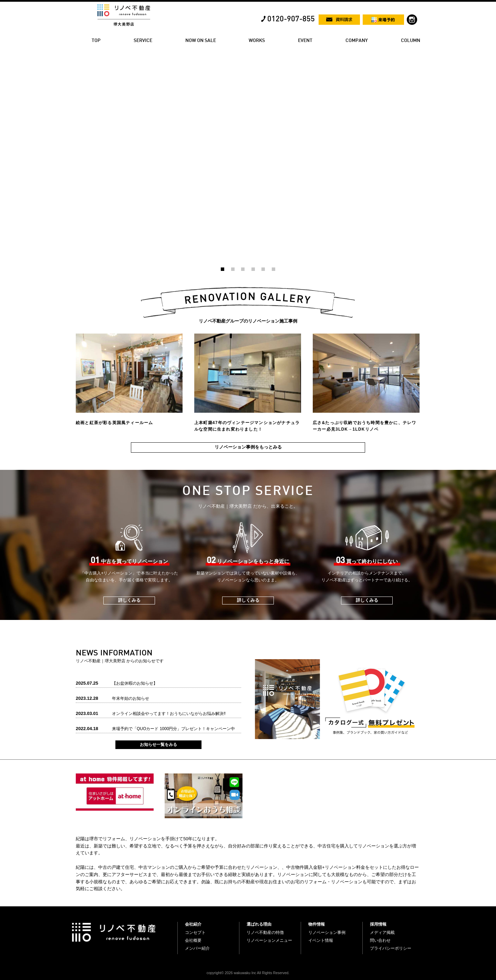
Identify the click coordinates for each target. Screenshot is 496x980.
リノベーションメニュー (269, 940)
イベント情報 (321, 940)
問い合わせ (380, 940)
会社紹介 (193, 924)
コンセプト (195, 932)
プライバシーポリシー (391, 948)
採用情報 (378, 924)
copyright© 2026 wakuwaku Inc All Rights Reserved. (248, 973)
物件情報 (317, 924)
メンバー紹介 (197, 948)
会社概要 (193, 940)
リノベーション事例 (327, 932)
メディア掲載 (382, 932)
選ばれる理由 (259, 924)
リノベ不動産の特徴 (265, 932)
